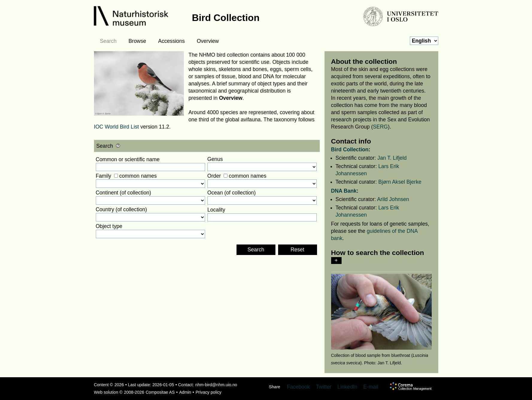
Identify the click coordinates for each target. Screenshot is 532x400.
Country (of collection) (121, 209)
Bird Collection (350, 150)
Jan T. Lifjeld (392, 158)
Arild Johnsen (393, 199)
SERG (381, 127)
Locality (216, 210)
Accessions (171, 41)
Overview (208, 41)
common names (138, 176)
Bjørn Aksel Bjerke (400, 182)
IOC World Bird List (117, 127)
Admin (185, 392)
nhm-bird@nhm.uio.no (216, 385)
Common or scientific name (128, 159)
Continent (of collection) (123, 193)
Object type (109, 226)
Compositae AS (160, 392)
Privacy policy (208, 392)
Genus (215, 159)
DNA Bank (344, 191)
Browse (137, 41)
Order (214, 176)
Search (108, 41)
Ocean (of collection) (232, 193)
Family (104, 176)
